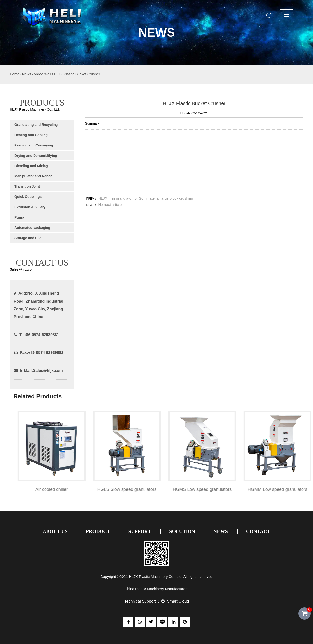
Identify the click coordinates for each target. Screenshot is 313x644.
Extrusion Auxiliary (30, 207)
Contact (258, 531)
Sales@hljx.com (48, 371)
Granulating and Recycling (36, 125)
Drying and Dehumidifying (36, 156)
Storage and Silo (28, 238)
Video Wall (42, 74)
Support (140, 531)
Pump (19, 217)
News (27, 74)
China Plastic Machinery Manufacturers (157, 589)
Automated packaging (32, 228)
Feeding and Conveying (34, 145)
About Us (55, 531)
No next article (110, 204)
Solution (182, 531)
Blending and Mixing (31, 166)
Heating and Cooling (31, 135)
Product (98, 531)
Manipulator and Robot (33, 176)
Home (15, 74)
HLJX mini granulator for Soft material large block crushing (146, 198)
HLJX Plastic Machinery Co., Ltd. (156, 577)
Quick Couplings (28, 197)
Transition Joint (27, 186)
